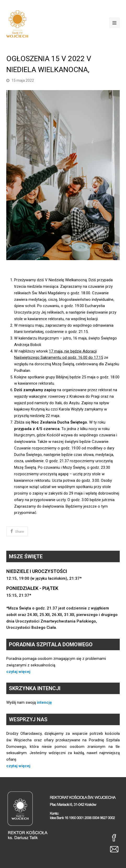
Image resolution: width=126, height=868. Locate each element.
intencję (44, 702)
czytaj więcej (18, 672)
